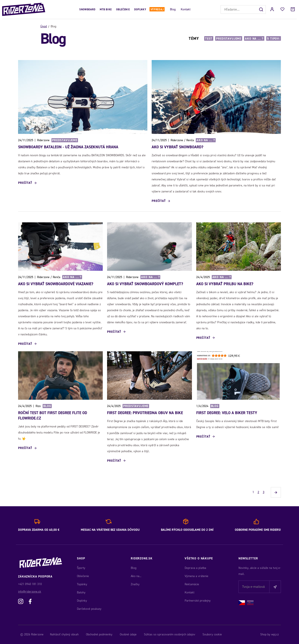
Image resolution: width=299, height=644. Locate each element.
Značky (135, 584)
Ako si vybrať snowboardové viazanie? (56, 284)
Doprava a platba (195, 568)
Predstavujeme (229, 39)
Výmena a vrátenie (196, 576)
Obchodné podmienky (99, 634)
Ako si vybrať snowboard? (178, 147)
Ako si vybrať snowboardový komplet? (145, 284)
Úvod (44, 26)
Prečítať (25, 183)
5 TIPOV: (274, 39)
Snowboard (87, 9)
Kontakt (186, 9)
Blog (173, 9)
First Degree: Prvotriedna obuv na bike (145, 413)
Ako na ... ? (254, 39)
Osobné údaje (128, 634)
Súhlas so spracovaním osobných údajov (170, 634)
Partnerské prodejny (198, 601)
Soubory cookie (212, 634)
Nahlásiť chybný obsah (64, 634)
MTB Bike (106, 9)
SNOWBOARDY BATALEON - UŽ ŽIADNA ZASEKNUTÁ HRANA (68, 147)
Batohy (81, 592)
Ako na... (136, 576)
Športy (81, 568)
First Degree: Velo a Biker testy (227, 413)
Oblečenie (123, 9)
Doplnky (140, 9)
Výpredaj (157, 9)
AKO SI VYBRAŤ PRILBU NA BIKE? (225, 284)
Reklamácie (192, 584)
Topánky (82, 584)
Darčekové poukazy (89, 609)
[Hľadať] (262, 9)
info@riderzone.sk (30, 592)
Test (209, 39)
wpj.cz (275, 634)
